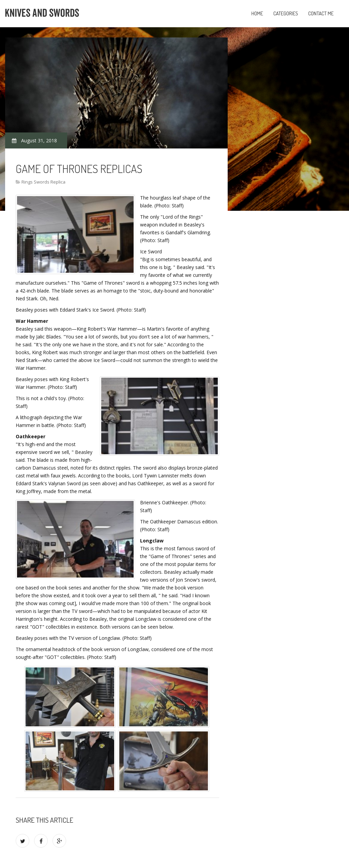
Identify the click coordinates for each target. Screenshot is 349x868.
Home (257, 13)
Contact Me (321, 13)
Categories (286, 13)
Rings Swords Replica (43, 182)
